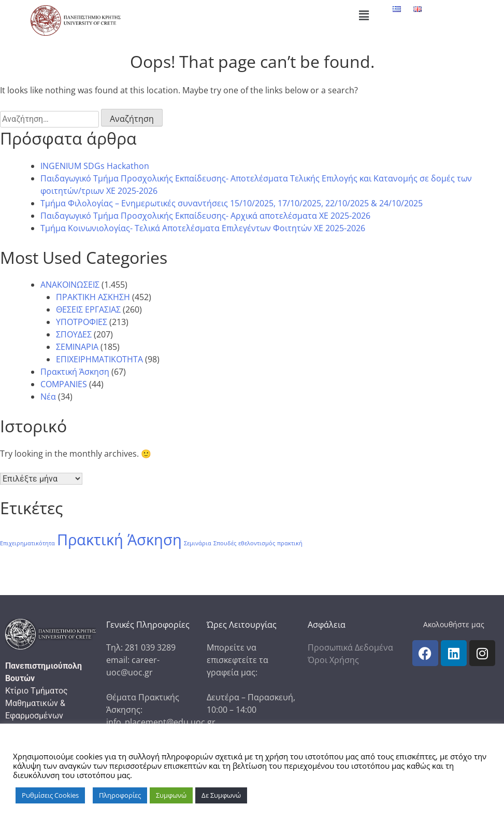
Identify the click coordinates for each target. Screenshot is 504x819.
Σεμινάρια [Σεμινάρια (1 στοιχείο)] (198, 543)
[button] (364, 15)
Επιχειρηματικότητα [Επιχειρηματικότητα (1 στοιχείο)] (27, 543)
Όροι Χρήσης (333, 660)
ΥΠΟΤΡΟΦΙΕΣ (82, 322)
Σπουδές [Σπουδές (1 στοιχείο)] (225, 543)
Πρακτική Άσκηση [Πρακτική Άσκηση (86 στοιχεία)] (119, 540)
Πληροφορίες (120, 795)
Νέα (48, 397)
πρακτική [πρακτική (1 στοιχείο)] (290, 543)
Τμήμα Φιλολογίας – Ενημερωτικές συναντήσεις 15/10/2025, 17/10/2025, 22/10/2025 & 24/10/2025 (232, 203)
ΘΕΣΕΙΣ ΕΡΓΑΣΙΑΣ (88, 309)
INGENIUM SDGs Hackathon (95, 166)
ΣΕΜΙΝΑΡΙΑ (77, 347)
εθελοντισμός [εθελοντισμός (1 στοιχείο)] (257, 543)
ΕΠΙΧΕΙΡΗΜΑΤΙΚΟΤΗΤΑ (99, 359)
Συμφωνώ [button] (171, 795)
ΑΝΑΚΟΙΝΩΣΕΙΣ (70, 285)
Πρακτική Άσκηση (75, 372)
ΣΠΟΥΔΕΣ (74, 334)
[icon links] (425, 653)
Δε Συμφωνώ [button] (221, 795)
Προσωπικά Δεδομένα (350, 647)
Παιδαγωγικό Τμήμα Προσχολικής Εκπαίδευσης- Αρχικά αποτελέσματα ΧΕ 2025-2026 (205, 216)
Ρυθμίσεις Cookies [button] (50, 795)
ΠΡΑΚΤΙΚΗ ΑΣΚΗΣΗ (93, 297)
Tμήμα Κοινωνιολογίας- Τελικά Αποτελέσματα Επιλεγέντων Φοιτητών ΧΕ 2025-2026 (203, 228)
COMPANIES (64, 384)
